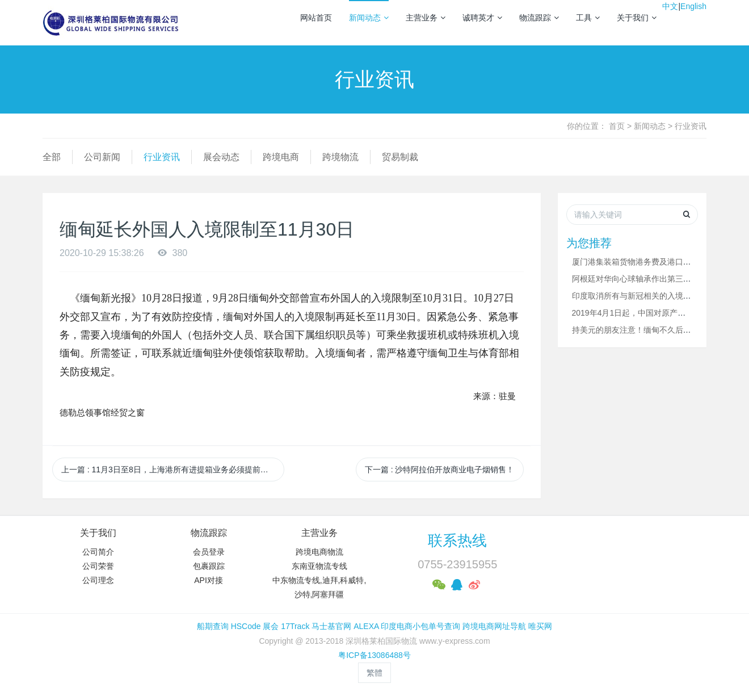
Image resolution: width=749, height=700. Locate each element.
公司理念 (98, 580)
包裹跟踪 (209, 566)
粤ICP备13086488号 (374, 655)
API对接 (209, 580)
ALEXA (366, 626)
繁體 (374, 673)
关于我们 (637, 18)
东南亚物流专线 (319, 566)
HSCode (246, 626)
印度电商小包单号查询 (420, 626)
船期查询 (213, 626)
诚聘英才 (482, 18)
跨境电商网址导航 (494, 626)
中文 (670, 6)
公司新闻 (102, 157)
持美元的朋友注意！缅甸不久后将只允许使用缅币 (659, 330)
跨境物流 (340, 157)
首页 (617, 126)
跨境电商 (281, 157)
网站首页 (316, 18)
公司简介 (98, 552)
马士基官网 (331, 626)
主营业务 (426, 18)
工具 (588, 18)
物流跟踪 (539, 18)
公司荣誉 (98, 566)
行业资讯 (691, 126)
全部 (52, 157)
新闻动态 (369, 18)
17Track (295, 626)
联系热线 (457, 540)
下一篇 (440, 470)
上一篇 (169, 470)
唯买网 (540, 626)
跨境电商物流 (319, 552)
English (693, 6)
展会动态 (221, 157)
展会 (271, 626)
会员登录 (209, 552)
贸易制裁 (400, 157)
